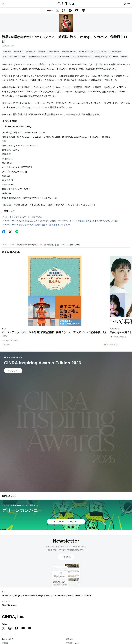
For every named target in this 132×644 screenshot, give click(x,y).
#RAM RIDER (54, 52)
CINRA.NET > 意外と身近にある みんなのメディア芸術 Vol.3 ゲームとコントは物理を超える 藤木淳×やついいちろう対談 (62, 221)
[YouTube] (77, 11)
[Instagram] (64, 11)
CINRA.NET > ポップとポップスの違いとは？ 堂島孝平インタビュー (38, 225)
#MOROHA (18, 52)
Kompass (13, 605)
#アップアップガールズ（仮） (15, 57)
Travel (78, 596)
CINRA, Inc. (13, 617)
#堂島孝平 (7, 52)
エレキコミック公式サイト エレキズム (24, 217)
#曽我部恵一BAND (69, 52)
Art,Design (15, 596)
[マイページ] (3, 4)
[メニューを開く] (129, 4)
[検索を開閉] (125, 4)
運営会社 (69, 639)
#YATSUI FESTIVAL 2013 (82, 57)
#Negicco (42, 52)
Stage (41, 596)
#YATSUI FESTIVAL (62, 57)
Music (12, 245)
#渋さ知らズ (30, 52)
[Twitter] (57, 11)
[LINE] (83, 11)
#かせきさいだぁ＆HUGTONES (106, 57)
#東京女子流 (116, 52)
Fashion (87, 596)
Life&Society (59, 596)
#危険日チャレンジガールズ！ (40, 57)
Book (48, 596)
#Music (124, 57)
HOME (4, 245)
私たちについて (8, 639)
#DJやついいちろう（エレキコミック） (94, 52)
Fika (4, 605)
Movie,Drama (29, 596)
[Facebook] (70, 11)
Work (70, 596)
